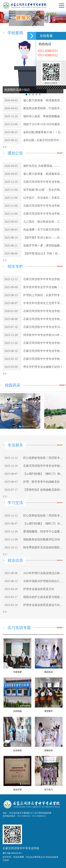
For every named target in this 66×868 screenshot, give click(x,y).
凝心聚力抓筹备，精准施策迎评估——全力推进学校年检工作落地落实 (43, 100)
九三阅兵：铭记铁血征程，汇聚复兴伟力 (43, 222)
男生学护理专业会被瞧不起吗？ (43, 367)
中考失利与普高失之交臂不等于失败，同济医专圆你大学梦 (43, 303)
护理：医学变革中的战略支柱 (42, 482)
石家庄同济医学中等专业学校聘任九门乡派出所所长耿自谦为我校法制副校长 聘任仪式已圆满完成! (43, 214)
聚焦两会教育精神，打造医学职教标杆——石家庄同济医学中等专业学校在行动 (43, 108)
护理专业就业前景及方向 (39, 589)
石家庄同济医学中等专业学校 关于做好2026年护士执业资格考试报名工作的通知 (43, 182)
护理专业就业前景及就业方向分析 (43, 605)
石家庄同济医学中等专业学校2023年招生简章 (43, 359)
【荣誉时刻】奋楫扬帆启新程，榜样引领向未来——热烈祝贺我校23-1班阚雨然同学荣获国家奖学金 (43, 490)
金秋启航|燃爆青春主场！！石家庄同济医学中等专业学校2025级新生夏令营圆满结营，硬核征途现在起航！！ (43, 132)
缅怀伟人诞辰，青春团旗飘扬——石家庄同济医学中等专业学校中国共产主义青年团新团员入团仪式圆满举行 (43, 116)
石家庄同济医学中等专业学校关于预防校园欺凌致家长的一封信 (43, 206)
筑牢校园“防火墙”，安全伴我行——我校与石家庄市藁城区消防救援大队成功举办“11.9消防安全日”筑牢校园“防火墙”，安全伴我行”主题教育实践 (43, 190)
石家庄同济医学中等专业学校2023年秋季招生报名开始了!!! (43, 351)
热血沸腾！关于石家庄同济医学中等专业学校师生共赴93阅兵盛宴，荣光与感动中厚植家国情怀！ (43, 230)
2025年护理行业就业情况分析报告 (43, 573)
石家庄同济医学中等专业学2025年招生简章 (43, 327)
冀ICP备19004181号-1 (13, 853)
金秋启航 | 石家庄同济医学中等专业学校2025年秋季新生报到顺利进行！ (43, 140)
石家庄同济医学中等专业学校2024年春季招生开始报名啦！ (43, 343)
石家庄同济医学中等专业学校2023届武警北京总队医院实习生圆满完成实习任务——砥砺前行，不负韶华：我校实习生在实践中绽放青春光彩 (43, 311)
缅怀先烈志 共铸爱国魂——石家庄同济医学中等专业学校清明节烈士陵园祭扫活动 (43, 166)
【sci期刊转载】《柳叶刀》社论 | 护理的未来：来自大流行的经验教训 (43, 524)
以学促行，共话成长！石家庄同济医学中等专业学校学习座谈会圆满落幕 (43, 198)
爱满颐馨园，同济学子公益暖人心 (43, 531)
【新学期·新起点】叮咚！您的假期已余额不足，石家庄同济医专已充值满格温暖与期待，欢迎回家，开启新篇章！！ (43, 253)
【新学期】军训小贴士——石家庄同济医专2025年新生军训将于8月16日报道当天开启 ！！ (43, 238)
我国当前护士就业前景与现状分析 (43, 597)
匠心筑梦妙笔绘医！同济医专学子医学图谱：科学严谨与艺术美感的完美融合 (43, 458)
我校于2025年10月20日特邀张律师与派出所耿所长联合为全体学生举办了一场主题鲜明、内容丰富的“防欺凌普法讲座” (43, 124)
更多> (5, 147)
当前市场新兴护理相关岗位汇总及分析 (43, 581)
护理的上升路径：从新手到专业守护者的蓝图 (43, 295)
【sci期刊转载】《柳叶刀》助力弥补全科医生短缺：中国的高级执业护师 (43, 474)
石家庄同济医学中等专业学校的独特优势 (43, 319)
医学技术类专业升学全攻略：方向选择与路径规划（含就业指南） (43, 287)
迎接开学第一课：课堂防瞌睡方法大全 (43, 246)
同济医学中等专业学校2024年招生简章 (43, 335)
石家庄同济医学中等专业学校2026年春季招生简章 (43, 279)
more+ (60, 153)
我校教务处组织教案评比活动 (42, 539)
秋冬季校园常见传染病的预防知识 (43, 547)
